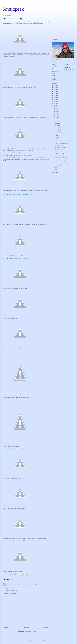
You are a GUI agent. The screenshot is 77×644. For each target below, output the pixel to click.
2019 (55, 100)
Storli (53, 69)
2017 (55, 104)
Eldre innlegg (45, 627)
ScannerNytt (55, 71)
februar (57, 168)
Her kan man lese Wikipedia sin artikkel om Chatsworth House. (17, 155)
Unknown (9, 582)
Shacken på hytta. (59, 146)
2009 (55, 120)
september (58, 130)
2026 (55, 85)
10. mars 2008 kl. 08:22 (12, 590)
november (57, 126)
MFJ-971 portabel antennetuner (62, 148)
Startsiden (26, 627)
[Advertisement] (26, 611)
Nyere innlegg (7, 627)
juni (56, 136)
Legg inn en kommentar (10, 593)
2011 (55, 116)
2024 (55, 89)
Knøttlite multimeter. (59, 156)
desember (57, 124)
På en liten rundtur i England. (61, 162)
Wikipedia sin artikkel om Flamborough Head (13, 449)
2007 (55, 172)
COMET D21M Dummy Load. (62, 144)
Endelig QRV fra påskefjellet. (61, 158)
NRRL (54, 73)
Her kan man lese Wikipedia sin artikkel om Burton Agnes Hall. (17, 195)
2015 (55, 108)
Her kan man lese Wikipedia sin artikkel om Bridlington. (16, 258)
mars (56, 142)
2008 (55, 122)
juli (56, 134)
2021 (55, 96)
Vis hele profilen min (68, 69)
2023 (55, 92)
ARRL (54, 76)
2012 (55, 114)
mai (56, 138)
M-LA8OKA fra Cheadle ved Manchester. (61, 165)
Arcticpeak (13, 9)
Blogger (45, 641)
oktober (57, 128)
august (57, 132)
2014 (55, 110)
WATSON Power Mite (60, 154)
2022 (55, 94)
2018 (55, 102)
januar (57, 170)
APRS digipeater (59, 150)
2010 (55, 118)
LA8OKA (67, 67)
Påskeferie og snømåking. (61, 160)
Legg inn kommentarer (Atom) (29, 631)
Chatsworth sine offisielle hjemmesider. (12, 153)
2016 (55, 106)
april (56, 140)
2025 (55, 87)
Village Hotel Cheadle (18, 53)
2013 (55, 112)
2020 (55, 98)
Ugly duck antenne (59, 152)
